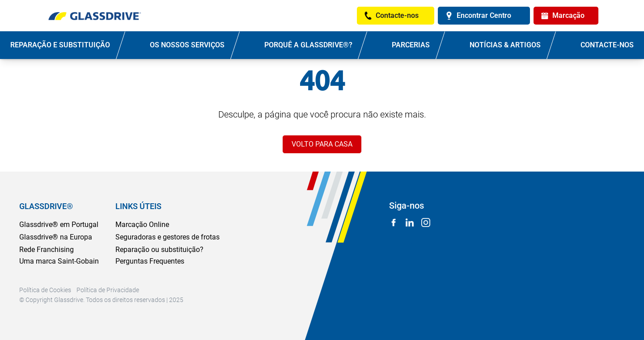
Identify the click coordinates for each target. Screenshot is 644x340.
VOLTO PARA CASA (322, 144)
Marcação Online (142, 225)
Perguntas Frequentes (150, 261)
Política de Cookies (45, 290)
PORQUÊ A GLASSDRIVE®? (308, 45)
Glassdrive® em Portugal (59, 225)
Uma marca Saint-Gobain (59, 261)
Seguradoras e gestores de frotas (167, 237)
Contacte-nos (607, 45)
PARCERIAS (411, 45)
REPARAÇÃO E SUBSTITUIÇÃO (60, 45)
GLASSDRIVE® (46, 206)
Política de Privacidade (108, 290)
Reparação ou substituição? (159, 250)
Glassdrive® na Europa (56, 237)
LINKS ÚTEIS (138, 206)
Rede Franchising (47, 250)
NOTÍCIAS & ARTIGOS (505, 45)
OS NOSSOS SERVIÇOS (187, 45)
